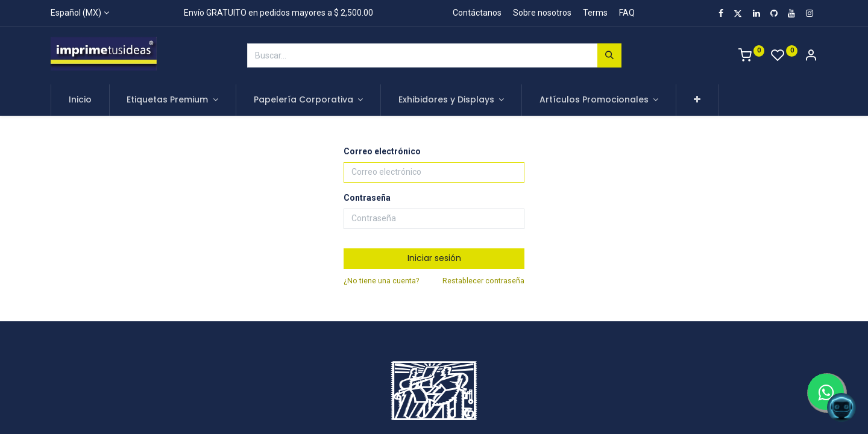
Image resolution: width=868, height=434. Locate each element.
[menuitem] (80, 100)
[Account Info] (811, 57)
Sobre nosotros (542, 13)
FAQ (627, 13)
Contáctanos (477, 13)
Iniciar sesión (434, 258)
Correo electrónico (382, 151)
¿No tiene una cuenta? (381, 281)
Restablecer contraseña (483, 281)
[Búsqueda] (609, 55)
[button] (697, 100)
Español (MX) (76, 13)
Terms (595, 13)
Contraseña (367, 198)
